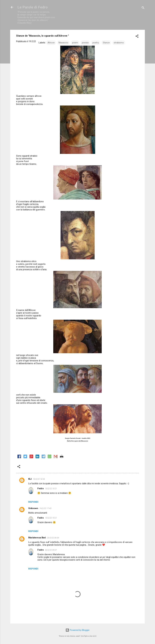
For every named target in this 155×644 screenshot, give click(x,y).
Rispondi (33, 502)
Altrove (51, 43)
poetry (96, 43)
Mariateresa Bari (37, 538)
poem (75, 43)
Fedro (41, 488)
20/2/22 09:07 (51, 550)
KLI (30, 479)
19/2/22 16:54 (39, 479)
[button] (137, 37)
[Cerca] (143, 8)
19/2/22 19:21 (51, 489)
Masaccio (63, 43)
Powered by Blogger (78, 630)
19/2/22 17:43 (45, 508)
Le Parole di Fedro (33, 7)
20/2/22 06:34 (53, 538)
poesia (85, 43)
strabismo (119, 43)
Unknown (33, 508)
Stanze (106, 43)
